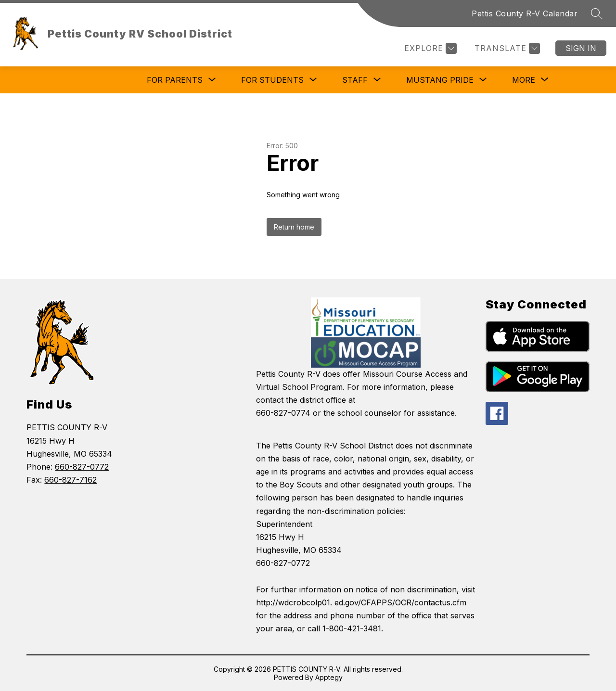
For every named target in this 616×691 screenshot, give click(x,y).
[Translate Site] (506, 48)
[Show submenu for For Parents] (175, 80)
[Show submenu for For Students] (272, 80)
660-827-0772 (82, 467)
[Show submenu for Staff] (355, 80)
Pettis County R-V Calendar (525, 13)
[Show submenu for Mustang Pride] (440, 80)
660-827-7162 (71, 480)
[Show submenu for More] (524, 80)
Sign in (581, 48)
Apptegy (329, 677)
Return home (294, 227)
